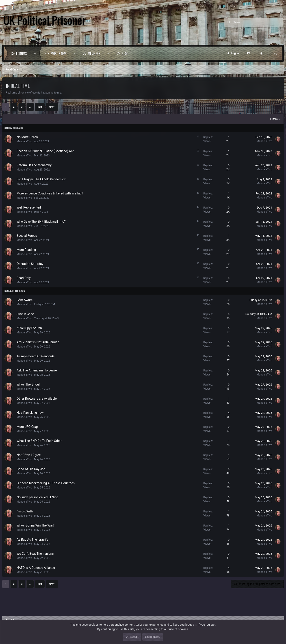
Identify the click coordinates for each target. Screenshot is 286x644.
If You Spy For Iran (29, 328)
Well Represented (29, 207)
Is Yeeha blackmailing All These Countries (46, 483)
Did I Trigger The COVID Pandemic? (41, 179)
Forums (22, 53)
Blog (125, 53)
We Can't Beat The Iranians (35, 554)
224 (40, 107)
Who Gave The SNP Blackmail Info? (41, 222)
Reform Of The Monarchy (34, 165)
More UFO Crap (27, 427)
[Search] (258, 22)
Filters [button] (274, 119)
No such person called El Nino (37, 497)
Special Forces (27, 236)
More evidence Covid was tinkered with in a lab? (50, 193)
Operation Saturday (30, 264)
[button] (36, 53)
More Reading (26, 250)
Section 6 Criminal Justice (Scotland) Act (45, 151)
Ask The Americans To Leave (37, 370)
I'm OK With (25, 511)
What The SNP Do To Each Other (39, 441)
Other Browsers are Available (37, 399)
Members (94, 53)
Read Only (24, 278)
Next (52, 107)
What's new (58, 53)
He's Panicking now (30, 413)
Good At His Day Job (31, 469)
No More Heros (27, 137)
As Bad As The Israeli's (32, 540)
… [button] (30, 107)
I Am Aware (25, 300)
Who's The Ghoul (28, 384)
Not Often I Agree (29, 455)
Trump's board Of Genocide (36, 356)
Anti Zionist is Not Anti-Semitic (38, 342)
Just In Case (25, 314)
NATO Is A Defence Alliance (36, 568)
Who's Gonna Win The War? (36, 525)
